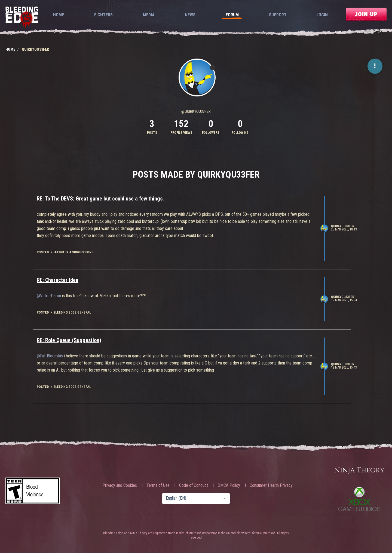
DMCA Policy (229, 485)
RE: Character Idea (58, 280)
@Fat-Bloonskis (50, 356)
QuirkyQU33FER (343, 226)
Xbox (359, 499)
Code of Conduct (194, 485)
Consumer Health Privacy (271, 485)
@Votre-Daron (49, 296)
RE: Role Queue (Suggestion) (69, 340)
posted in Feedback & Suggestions (65, 252)
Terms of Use (158, 485)
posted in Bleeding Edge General (64, 312)
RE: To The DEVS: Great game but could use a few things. (100, 199)
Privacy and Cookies (120, 485)
